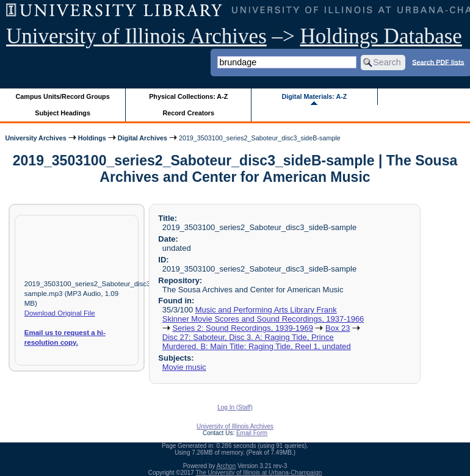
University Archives (35, 138)
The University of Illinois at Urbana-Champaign (259, 473)
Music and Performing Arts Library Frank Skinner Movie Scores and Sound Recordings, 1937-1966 (263, 314)
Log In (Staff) (235, 407)
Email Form (252, 433)
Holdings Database (381, 36)
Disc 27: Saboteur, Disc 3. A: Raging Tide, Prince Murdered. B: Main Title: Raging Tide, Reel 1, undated (257, 342)
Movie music (184, 367)
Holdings (92, 138)
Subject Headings (63, 113)
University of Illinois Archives (136, 36)
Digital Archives (143, 138)
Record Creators (188, 113)
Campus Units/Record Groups (63, 96)
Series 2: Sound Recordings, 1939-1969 (242, 328)
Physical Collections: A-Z (188, 96)
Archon (226, 466)
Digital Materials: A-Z (314, 96)
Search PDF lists (438, 62)
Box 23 (338, 328)
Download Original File (60, 313)
